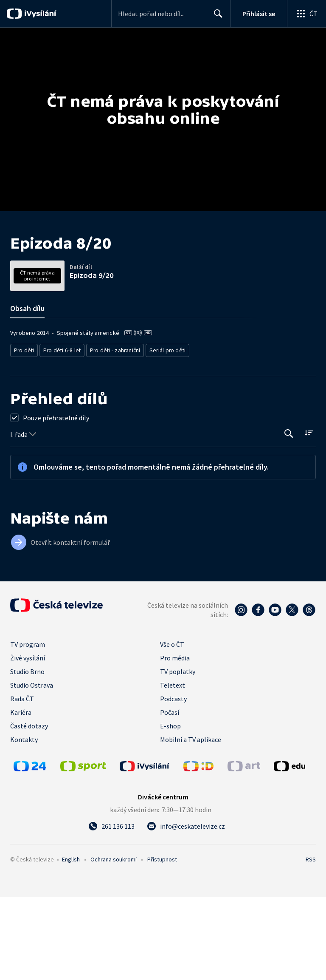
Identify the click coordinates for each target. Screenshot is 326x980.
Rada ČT (22, 782)
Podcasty (173, 782)
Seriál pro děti (162, 434)
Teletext (173, 768)
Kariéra (21, 795)
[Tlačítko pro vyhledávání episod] (289, 517)
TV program (28, 727)
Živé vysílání (28, 741)
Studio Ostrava (32, 768)
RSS (311, 942)
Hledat (216, 17)
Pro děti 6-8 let (60, 434)
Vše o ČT (172, 727)
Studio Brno (27, 754)
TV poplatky (178, 754)
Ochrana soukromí (114, 942)
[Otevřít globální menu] (306, 14)
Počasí (170, 795)
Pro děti (24, 434)
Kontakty (24, 822)
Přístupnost (162, 942)
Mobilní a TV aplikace (191, 822)
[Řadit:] (309, 516)
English (71, 942)
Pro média (175, 741)
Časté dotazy (29, 809)
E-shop (170, 809)
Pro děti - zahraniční (111, 434)
